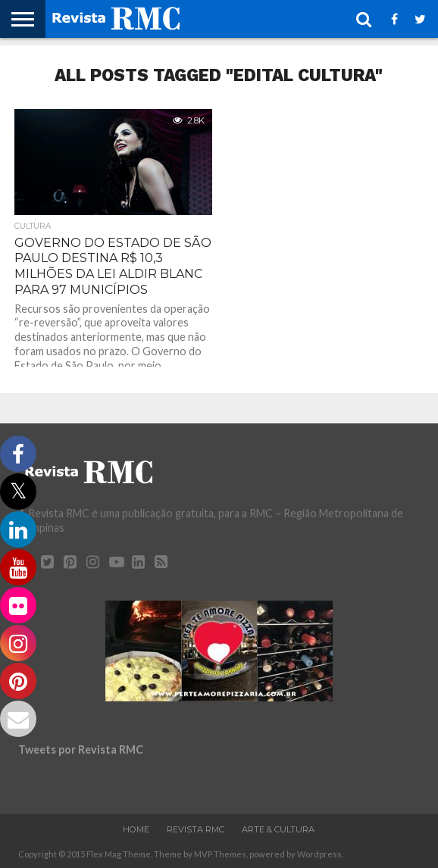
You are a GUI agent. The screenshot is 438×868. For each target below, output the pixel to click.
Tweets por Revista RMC (81, 749)
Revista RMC (196, 829)
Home (136, 829)
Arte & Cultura (278, 829)
